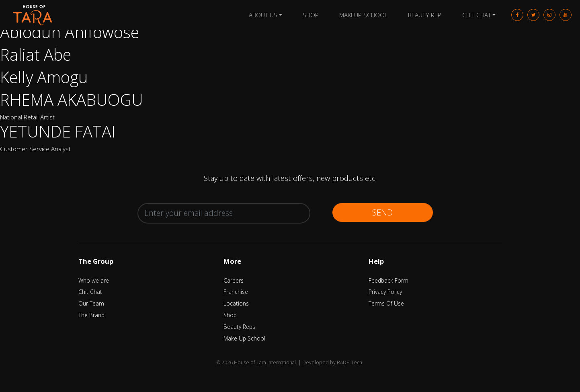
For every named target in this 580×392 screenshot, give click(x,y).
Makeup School (363, 15)
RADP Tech (349, 362)
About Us (263, 15)
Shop (311, 15)
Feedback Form (388, 280)
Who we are (94, 280)
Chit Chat (477, 15)
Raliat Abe (36, 54)
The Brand (91, 315)
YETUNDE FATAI (58, 131)
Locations (236, 303)
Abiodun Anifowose (70, 32)
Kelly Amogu (44, 77)
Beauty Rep (425, 15)
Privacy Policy (385, 292)
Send (382, 212)
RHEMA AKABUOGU (72, 100)
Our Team (91, 303)
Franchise (236, 292)
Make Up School (244, 338)
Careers (234, 280)
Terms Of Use (386, 303)
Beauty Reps (239, 327)
